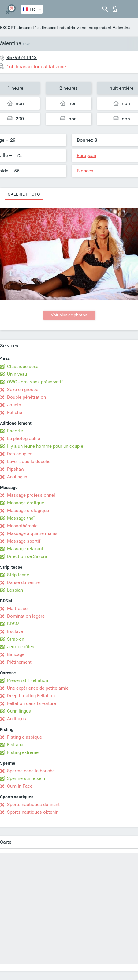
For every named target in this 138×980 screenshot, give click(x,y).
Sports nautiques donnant (33, 805)
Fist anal (16, 745)
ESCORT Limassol (17, 28)
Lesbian (15, 590)
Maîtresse (17, 609)
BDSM (13, 624)
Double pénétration (26, 397)
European (86, 156)
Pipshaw (16, 469)
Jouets (14, 405)
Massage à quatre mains (32, 533)
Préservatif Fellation (28, 680)
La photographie (24, 439)
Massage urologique (28, 511)
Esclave (15, 631)
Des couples (20, 454)
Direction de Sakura (27, 556)
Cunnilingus (19, 711)
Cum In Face (20, 786)
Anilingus (17, 719)
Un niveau (17, 374)
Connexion (115, 9)
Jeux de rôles (21, 647)
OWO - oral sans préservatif (35, 382)
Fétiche (15, 413)
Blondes (85, 171)
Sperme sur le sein (26, 778)
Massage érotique (26, 503)
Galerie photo (24, 194)
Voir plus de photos (69, 315)
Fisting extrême (23, 752)
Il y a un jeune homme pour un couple (45, 446)
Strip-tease (18, 575)
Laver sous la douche (29, 462)
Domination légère (26, 616)
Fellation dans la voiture (32, 703)
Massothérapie (22, 526)
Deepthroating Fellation (31, 696)
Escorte (15, 431)
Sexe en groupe (23, 390)
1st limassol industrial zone (61, 28)
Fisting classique (24, 737)
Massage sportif (24, 541)
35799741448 (22, 57)
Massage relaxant (25, 549)
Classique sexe (23, 367)
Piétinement (19, 662)
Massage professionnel (31, 495)
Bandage (16, 654)
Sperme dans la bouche (31, 771)
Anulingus (17, 477)
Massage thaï (21, 518)
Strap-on (16, 639)
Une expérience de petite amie (38, 688)
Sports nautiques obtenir (32, 812)
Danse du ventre (23, 582)
